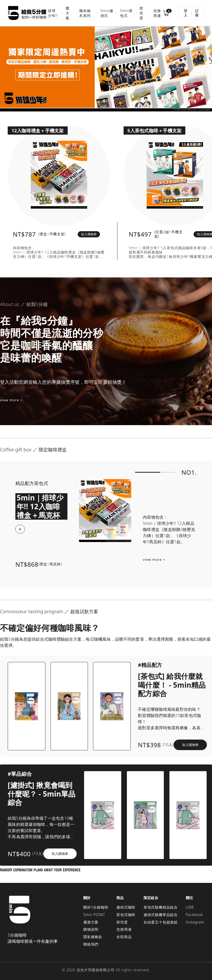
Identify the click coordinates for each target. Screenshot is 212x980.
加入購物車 (89, 234)
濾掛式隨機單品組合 (161, 915)
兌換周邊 (157, 13)
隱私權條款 (93, 937)
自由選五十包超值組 (161, 922)
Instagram (195, 922)
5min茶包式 (126, 13)
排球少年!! (53, 13)
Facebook (194, 915)
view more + (11, 400)
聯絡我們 (91, 944)
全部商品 (124, 937)
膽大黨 (68, 13)
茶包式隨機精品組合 (161, 907)
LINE (190, 907)
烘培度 (141, 13)
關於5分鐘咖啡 (96, 907)
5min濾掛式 (107, 13)
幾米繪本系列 (85, 13)
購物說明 (91, 929)
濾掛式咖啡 (126, 907)
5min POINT (94, 915)
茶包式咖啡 (126, 915)
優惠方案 (91, 922)
